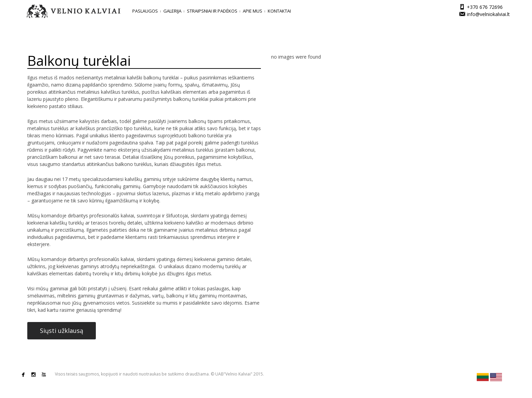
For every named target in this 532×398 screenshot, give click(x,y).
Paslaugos (145, 11)
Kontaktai (279, 11)
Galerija (172, 11)
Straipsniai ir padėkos (212, 11)
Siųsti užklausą (62, 331)
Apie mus (253, 11)
